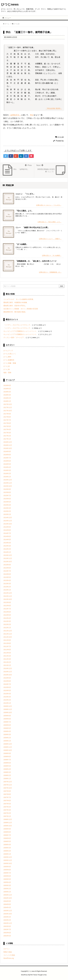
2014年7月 (7, 533)
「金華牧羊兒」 (15, 115)
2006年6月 (7, 838)
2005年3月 (7, 885)
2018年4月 (7, 392)
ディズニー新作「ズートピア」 (14, 337)
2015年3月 (7, 508)
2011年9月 (7, 640)
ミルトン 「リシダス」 (25, 194)
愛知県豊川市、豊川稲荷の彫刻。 (15, 312)
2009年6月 (7, 725)
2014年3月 (7, 546)
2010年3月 (7, 697)
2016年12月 (8, 442)
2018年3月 (7, 395)
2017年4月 (7, 429)
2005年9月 (7, 867)
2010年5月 (7, 690)
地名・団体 (7, 373)
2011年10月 (8, 637)
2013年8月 (7, 568)
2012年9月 (7, 602)
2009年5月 (7, 728)
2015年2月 (7, 511)
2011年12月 (8, 631)
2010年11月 (8, 672)
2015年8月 (7, 492)
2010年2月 (7, 700)
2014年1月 (7, 552)
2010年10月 (8, 675)
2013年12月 (8, 555)
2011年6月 (7, 650)
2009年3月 (7, 734)
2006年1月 (7, 854)
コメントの (9, 955)
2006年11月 (8, 823)
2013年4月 (7, 580)
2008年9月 (7, 753)
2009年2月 (7, 738)
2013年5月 (7, 577)
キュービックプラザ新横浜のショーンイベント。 (21, 331)
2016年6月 (7, 461)
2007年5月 (7, 804)
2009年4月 (7, 731)
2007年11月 (8, 785)
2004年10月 (8, 898)
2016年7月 (7, 458)
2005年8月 (7, 870)
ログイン (7, 949)
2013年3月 (7, 584)
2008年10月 (8, 750)
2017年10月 (8, 411)
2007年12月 (8, 782)
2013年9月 (7, 565)
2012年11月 (8, 596)
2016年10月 (8, 448)
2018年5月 (7, 389)
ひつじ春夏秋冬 (9, 360)
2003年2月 (7, 920)
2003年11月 (8, 911)
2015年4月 (7, 505)
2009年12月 (8, 706)
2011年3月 (7, 659)
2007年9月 (7, 791)
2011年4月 (7, 656)
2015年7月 (7, 496)
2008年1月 (7, 779)
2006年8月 (7, 832)
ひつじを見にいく (10, 354)
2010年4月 (7, 694)
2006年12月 (8, 819)
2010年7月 (7, 684)
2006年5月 (7, 841)
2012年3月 (7, 621)
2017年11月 (8, 407)
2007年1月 (7, 816)
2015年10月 (8, 486)
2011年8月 (7, 643)
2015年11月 (8, 483)
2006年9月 (7, 829)
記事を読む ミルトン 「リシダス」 (49, 205)
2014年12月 (8, 518)
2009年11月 (8, 709)
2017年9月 (7, 414)
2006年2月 (7, 851)
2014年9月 (7, 527)
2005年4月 (7, 882)
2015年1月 (7, 514)
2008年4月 (7, 769)
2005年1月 (7, 892)
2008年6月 (7, 763)
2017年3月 (7, 433)
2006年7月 (7, 835)
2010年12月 (8, 668)
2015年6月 (7, 499)
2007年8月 (7, 794)
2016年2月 (7, 473)
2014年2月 (7, 549)
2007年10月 (8, 788)
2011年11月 (8, 634)
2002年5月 (7, 936)
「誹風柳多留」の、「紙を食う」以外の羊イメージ (36, 261)
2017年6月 (7, 423)
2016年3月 (7, 470)
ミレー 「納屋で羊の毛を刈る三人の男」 (32, 227)
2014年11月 (8, 521)
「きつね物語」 (22, 244)
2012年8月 (7, 606)
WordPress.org (9, 958)
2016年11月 (8, 445)
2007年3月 (7, 810)
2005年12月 (8, 857)
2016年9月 (7, 451)
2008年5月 (7, 766)
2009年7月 (7, 722)
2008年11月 (8, 747)
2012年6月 (7, 612)
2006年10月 (8, 826)
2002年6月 (7, 933)
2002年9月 (7, 926)
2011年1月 (7, 665)
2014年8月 (7, 530)
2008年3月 (7, 772)
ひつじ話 (61, 137)
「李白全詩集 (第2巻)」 (54, 108)
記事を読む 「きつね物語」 (52, 255)
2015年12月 (8, 480)
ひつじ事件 (7, 357)
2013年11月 (8, 558)
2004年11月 (8, 895)
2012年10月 (8, 599)
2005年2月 (7, 889)
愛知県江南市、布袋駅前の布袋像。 (16, 302)
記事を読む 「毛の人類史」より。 (50, 222)
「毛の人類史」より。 (24, 211)
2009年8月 (7, 719)
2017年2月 (7, 436)
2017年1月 (7, 439)
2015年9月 (7, 489)
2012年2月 (7, 624)
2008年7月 (7, 760)
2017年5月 (7, 426)
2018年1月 (7, 401)
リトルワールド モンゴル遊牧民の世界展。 (19, 299)
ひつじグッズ (8, 351)
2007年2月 (7, 813)
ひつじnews (10, 4)
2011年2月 (7, 662)
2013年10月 (8, 562)
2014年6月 (7, 536)
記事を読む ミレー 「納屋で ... (50, 239)
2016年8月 (7, 455)
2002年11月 (8, 923)
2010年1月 (7, 703)
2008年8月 (7, 757)
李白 (32, 115)
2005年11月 (8, 860)
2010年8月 (7, 681)
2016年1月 (7, 477)
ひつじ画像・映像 (10, 363)
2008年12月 (8, 744)
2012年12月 (8, 593)
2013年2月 (7, 587)
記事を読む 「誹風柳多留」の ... (50, 272)
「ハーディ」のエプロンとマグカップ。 (18, 325)
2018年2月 (7, 398)
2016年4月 (7, 467)
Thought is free (42, 975)
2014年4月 (7, 543)
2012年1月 (7, 628)
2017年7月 (7, 420)
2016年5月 (7, 464)
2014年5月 (7, 540)
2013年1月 (7, 590)
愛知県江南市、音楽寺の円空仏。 (15, 306)
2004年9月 (7, 901)
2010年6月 (7, 687)
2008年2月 (7, 775)
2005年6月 (7, 876)
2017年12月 (8, 404)
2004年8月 (7, 904)
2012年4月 (7, 618)
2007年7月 (7, 797)
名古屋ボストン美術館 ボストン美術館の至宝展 (21, 309)
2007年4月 (7, 807)
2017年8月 (7, 417)
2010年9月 (7, 678)
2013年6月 (7, 574)
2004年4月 (7, 907)
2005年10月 (8, 863)
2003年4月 (7, 917)
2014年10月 (8, 524)
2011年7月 (7, 646)
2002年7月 (7, 929)
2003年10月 (8, 914)
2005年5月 (7, 879)
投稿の (8, 952)
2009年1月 (7, 741)
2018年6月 (7, 385)
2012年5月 (7, 615)
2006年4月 (7, 845)
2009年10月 (8, 712)
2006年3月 (7, 848)
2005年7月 (7, 873)
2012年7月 (7, 609)
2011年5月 (7, 653)
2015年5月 (7, 502)
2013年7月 (7, 571)
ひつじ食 (7, 369)
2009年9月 (7, 716)
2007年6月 (7, 801)
